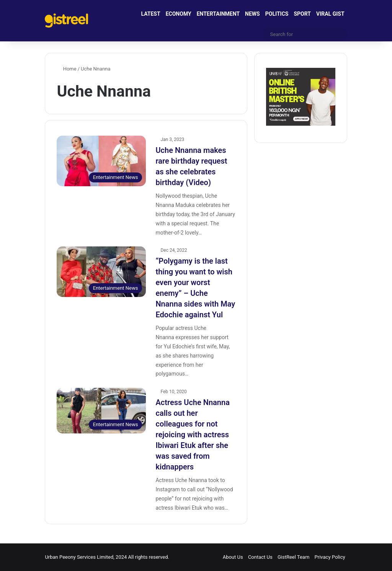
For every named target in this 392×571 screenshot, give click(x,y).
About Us (233, 557)
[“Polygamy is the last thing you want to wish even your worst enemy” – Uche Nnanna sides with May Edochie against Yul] (101, 272)
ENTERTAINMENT (218, 14)
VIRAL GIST (330, 14)
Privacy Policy (330, 557)
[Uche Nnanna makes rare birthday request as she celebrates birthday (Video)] (101, 161)
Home (66, 69)
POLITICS (277, 14)
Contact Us (260, 557)
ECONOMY (179, 14)
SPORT (302, 14)
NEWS (252, 14)
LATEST (151, 14)
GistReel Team (293, 557)
